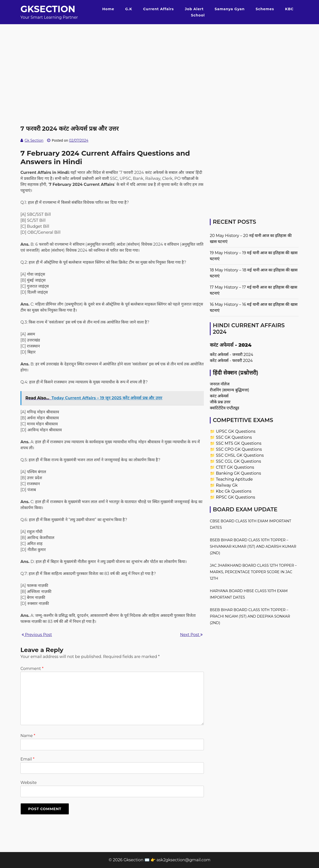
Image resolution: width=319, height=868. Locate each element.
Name (28, 736)
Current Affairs (159, 9)
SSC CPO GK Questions (239, 449)
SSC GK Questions (234, 437)
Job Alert (194, 9)
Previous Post (37, 635)
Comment (32, 669)
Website (29, 783)
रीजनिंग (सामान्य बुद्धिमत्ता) (230, 390)
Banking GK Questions (238, 473)
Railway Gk (227, 485)
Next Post (191, 635)
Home (108, 9)
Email (27, 759)
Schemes (265, 9)
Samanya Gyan (230, 9)
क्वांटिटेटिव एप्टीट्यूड (225, 408)
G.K (129, 9)
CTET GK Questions (235, 467)
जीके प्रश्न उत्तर (220, 402)
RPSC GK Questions (235, 497)
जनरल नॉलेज (220, 384)
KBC (289, 9)
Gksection (48, 9)
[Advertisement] (159, 59)
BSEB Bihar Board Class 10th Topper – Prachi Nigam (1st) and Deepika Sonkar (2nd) (250, 616)
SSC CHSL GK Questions (240, 455)
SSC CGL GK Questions (238, 461)
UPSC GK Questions (236, 431)
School (198, 15)
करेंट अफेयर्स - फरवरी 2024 (231, 361)
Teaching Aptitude (234, 479)
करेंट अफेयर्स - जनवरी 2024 (232, 355)
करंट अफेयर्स (219, 396)
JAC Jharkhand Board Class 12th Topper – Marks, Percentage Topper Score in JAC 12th (253, 572)
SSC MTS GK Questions (239, 443)
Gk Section (34, 140)
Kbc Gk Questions (234, 491)
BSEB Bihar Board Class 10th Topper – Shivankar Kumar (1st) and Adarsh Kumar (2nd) (253, 546)
